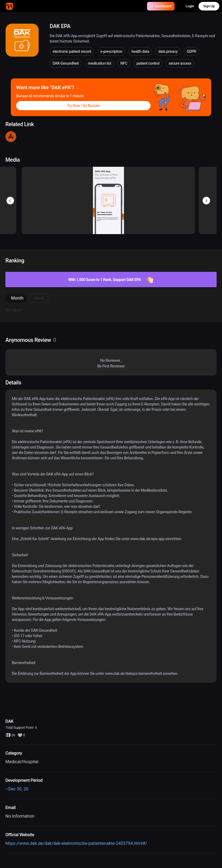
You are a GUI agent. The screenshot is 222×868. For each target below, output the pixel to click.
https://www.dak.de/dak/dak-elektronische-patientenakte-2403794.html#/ (76, 843)
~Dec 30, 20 (17, 789)
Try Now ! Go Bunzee (83, 106)
